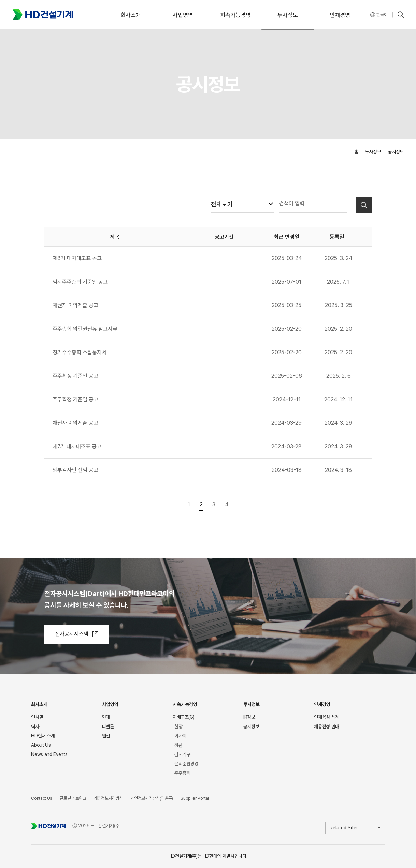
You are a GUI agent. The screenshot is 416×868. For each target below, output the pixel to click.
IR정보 (249, 718)
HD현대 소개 (43, 736)
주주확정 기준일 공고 (75, 376)
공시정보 (251, 728)
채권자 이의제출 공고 (75, 305)
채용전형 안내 (327, 729)
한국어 (382, 15)
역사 (35, 727)
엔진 (106, 736)
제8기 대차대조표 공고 (77, 258)
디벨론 (108, 727)
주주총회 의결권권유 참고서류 (85, 329)
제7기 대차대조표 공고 (77, 446)
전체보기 (222, 204)
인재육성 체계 (327, 719)
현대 (106, 717)
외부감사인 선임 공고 (75, 470)
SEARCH (401, 15)
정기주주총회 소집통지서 (80, 352)
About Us (41, 745)
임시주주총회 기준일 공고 (80, 282)
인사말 (37, 717)
